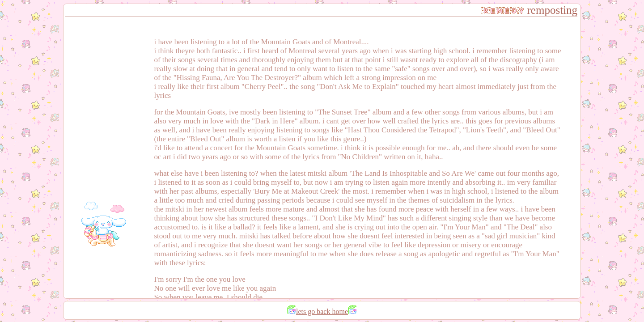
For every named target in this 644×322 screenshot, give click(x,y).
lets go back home (322, 311)
